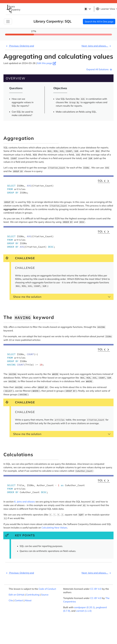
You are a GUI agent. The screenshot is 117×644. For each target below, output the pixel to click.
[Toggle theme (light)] (88, 9)
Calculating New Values (54, 528)
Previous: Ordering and (20, 46)
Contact (19, 600)
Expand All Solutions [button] (100, 70)
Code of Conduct (47, 589)
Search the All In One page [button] (99, 22)
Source (45, 595)
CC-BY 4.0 (96, 589)
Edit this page (47, 63)
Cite (11, 600)
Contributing (33, 595)
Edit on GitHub (16, 595)
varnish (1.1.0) (84, 611)
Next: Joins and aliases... (97, 46)
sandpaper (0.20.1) (84, 607)
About (28, 600)
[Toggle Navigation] (8, 22)
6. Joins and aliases (25, 502)
